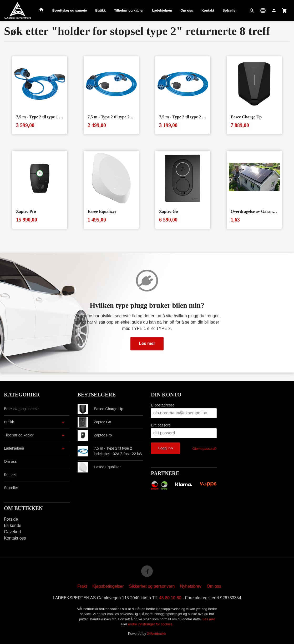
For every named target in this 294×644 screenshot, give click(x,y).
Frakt (82, 586)
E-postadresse (163, 405)
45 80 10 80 (170, 598)
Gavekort (12, 532)
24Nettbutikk (156, 634)
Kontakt (208, 10)
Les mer (147, 343)
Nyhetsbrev (191, 586)
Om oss (187, 10)
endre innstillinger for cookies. (151, 624)
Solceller (230, 10)
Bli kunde (13, 525)
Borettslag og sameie (70, 10)
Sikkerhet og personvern (152, 586)
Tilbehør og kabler (129, 10)
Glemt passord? (205, 449)
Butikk (100, 10)
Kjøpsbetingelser (108, 586)
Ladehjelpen (162, 10)
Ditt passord (161, 425)
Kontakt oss (15, 538)
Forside (11, 519)
